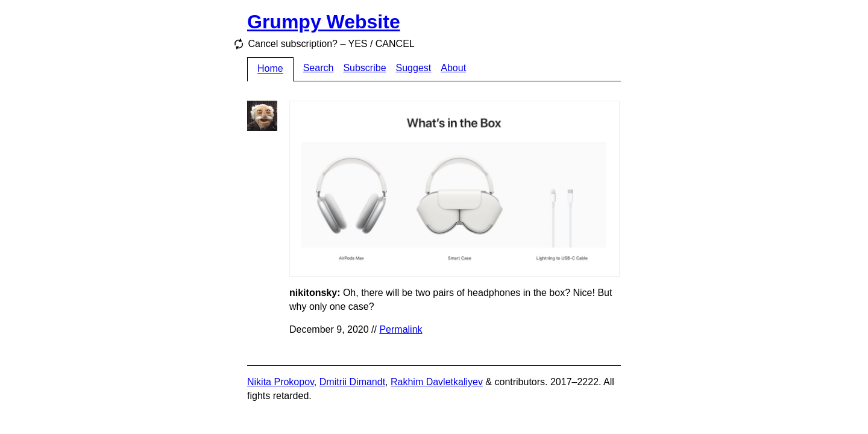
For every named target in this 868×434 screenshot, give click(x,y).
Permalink (401, 329)
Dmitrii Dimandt (352, 382)
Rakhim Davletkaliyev (437, 382)
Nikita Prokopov (281, 382)
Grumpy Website (324, 22)
